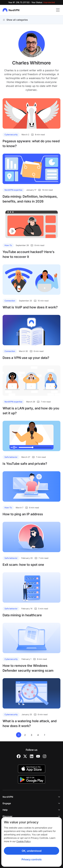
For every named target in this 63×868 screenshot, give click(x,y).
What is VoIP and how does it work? (30, 307)
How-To (8, 245)
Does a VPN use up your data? (26, 358)
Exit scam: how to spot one (23, 565)
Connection (10, 301)
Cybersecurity (11, 135)
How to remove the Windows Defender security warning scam (28, 668)
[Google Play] (32, 779)
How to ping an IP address (23, 514)
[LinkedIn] (32, 756)
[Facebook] (19, 756)
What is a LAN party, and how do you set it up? (31, 411)
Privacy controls (32, 859)
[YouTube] (38, 756)
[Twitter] (25, 756)
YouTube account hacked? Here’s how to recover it (29, 254)
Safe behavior (11, 457)
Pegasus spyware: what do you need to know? (31, 144)
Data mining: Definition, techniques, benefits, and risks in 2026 (30, 199)
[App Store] (32, 769)
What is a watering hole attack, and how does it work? (30, 723)
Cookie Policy (23, 841)
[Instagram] (45, 756)
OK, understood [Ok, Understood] (32, 851)
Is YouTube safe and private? (25, 464)
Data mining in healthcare (22, 615)
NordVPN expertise (13, 190)
